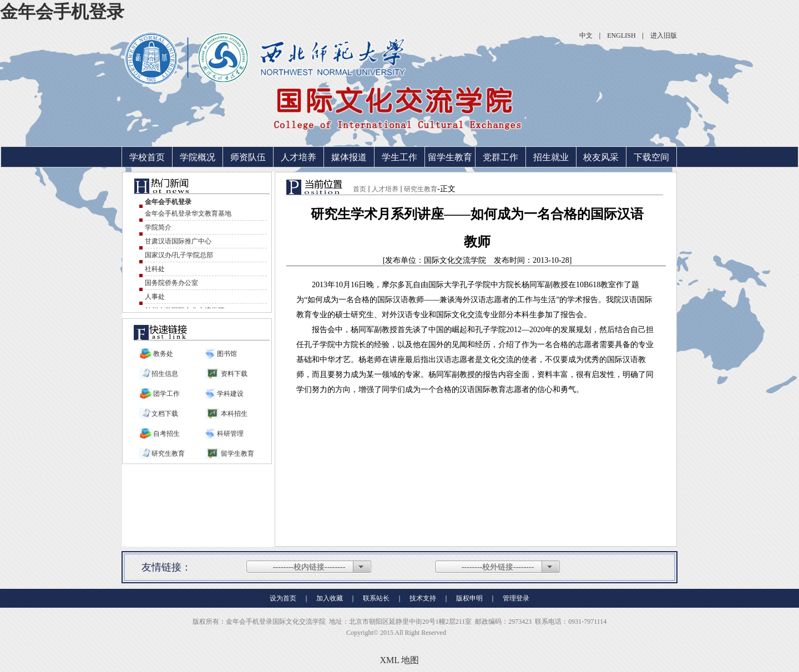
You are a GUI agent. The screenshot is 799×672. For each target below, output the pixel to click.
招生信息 (165, 374)
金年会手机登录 (62, 12)
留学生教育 (450, 157)
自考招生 (166, 434)
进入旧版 (664, 35)
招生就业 (551, 157)
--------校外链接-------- (498, 567)
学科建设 (229, 394)
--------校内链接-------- (309, 567)
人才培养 (299, 157)
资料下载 (234, 374)
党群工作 (500, 157)
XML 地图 (400, 660)
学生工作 (399, 157)
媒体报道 (349, 157)
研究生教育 (421, 189)
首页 (360, 189)
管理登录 (516, 598)
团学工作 (166, 394)
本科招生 (234, 414)
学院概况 (198, 157)
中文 (586, 35)
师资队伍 (248, 157)
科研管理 (229, 434)
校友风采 (601, 157)
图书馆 (226, 354)
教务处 (163, 354)
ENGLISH (621, 35)
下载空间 (651, 157)
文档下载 (165, 414)
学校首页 (147, 157)
